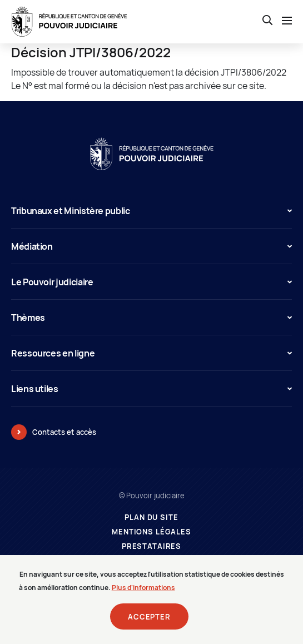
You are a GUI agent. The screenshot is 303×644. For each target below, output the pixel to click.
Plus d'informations (143, 592)
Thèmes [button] (151, 318)
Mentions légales (151, 532)
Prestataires (151, 546)
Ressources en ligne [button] (151, 353)
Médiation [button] (151, 246)
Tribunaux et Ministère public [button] (151, 211)
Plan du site (151, 517)
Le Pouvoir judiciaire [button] (151, 282)
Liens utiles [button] (151, 389)
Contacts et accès (64, 432)
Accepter (149, 621)
